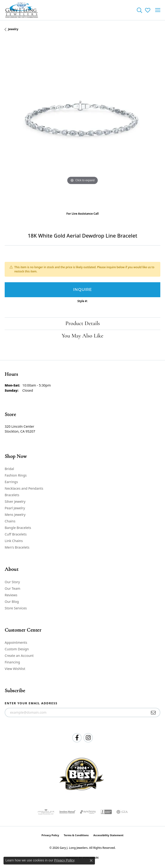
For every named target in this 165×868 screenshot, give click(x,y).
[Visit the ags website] (46, 812)
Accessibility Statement (108, 835)
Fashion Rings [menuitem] (16, 475)
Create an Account (19, 656)
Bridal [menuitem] (9, 469)
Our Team (12, 588)
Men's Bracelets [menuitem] (17, 547)
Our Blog (12, 602)
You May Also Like (82, 336)
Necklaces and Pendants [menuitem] (24, 488)
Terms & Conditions (76, 835)
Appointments (16, 642)
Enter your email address (31, 703)
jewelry (13, 29)
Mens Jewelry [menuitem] (15, 515)
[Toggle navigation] (158, 10)
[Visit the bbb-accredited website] (106, 812)
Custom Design (17, 649)
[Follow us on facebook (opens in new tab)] (77, 738)
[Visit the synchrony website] (88, 812)
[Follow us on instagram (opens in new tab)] (88, 738)
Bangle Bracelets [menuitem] (18, 528)
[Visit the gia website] (122, 812)
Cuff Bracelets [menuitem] (16, 534)
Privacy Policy (50, 835)
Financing (12, 662)
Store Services (16, 608)
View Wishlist (15, 669)
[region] (82, 123)
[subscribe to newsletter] (153, 712)
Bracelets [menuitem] (12, 495)
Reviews (11, 595)
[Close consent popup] (91, 861)
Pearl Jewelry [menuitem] (15, 508)
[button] (139, 10)
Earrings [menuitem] (11, 482)
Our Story (12, 582)
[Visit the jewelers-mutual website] (67, 812)
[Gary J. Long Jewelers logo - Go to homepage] (22, 10)
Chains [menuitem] (10, 521)
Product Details (83, 324)
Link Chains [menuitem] (14, 541)
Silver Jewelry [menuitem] (15, 501)
